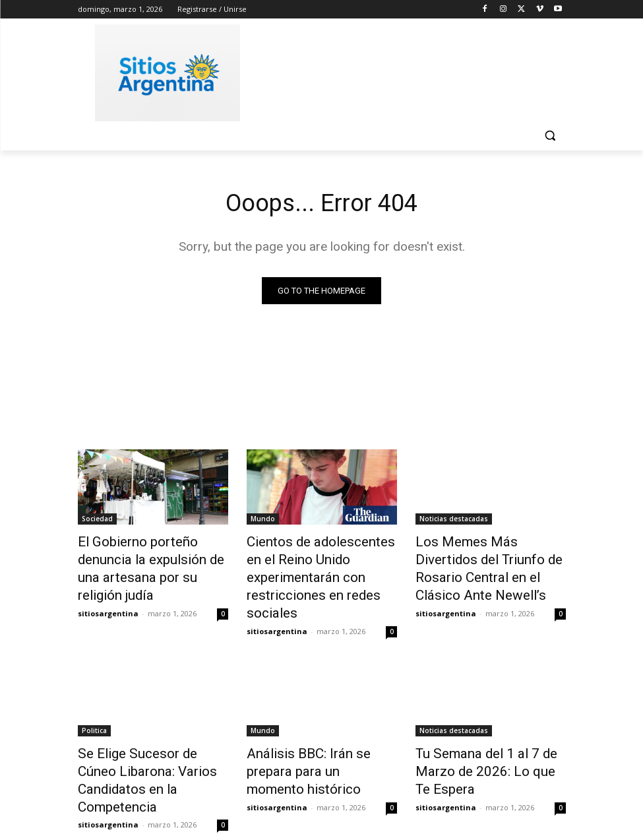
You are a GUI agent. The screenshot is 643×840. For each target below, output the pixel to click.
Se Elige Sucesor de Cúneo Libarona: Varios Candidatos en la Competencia (148, 738)
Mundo (263, 521)
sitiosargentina (108, 588)
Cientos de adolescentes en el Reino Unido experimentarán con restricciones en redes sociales (321, 564)
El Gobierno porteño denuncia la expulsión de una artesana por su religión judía (151, 557)
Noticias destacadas (454, 521)
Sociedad (97, 521)
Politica (94, 701)
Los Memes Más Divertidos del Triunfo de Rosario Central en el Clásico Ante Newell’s (489, 557)
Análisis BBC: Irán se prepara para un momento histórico (317, 730)
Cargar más (322, 798)
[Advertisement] (412, 71)
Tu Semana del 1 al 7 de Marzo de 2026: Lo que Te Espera (480, 738)
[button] (550, 136)
